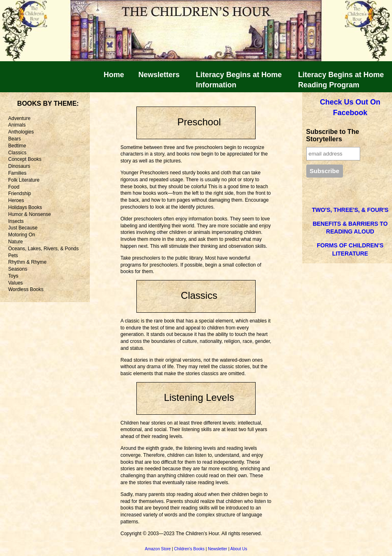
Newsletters (159, 75)
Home (114, 75)
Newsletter (217, 549)
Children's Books (189, 549)
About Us (239, 549)
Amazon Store (158, 549)
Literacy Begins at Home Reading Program (341, 80)
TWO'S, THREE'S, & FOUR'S (350, 210)
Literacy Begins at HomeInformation (239, 80)
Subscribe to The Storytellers (333, 135)
